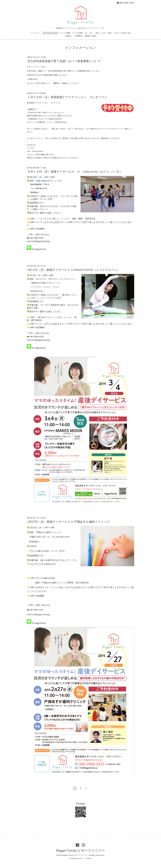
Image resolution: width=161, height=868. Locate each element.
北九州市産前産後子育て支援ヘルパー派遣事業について (64, 61)
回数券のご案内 (90, 36)
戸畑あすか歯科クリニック (49, 532)
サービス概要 (65, 33)
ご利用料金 (78, 36)
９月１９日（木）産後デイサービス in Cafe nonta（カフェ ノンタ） (75, 172)
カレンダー (89, 33)
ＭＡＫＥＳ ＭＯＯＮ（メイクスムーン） (56, 279)
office (97, 33)
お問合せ (68, 36)
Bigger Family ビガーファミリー (81, 851)
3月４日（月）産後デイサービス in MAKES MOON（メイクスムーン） (74, 270)
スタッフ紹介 (107, 33)
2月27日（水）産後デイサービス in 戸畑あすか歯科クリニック (69, 522)
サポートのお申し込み (122, 33)
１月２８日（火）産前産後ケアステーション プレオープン (67, 97)
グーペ (82, 858)
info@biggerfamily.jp (41, 241)
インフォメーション (50, 33)
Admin (89, 858)
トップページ (36, 33)
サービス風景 (77, 33)
